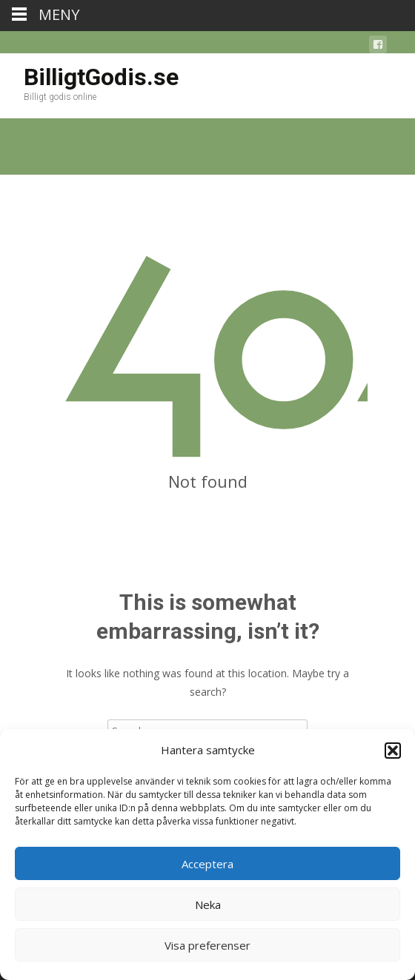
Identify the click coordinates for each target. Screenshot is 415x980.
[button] (393, 751)
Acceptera (207, 864)
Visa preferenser (207, 945)
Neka (208, 905)
